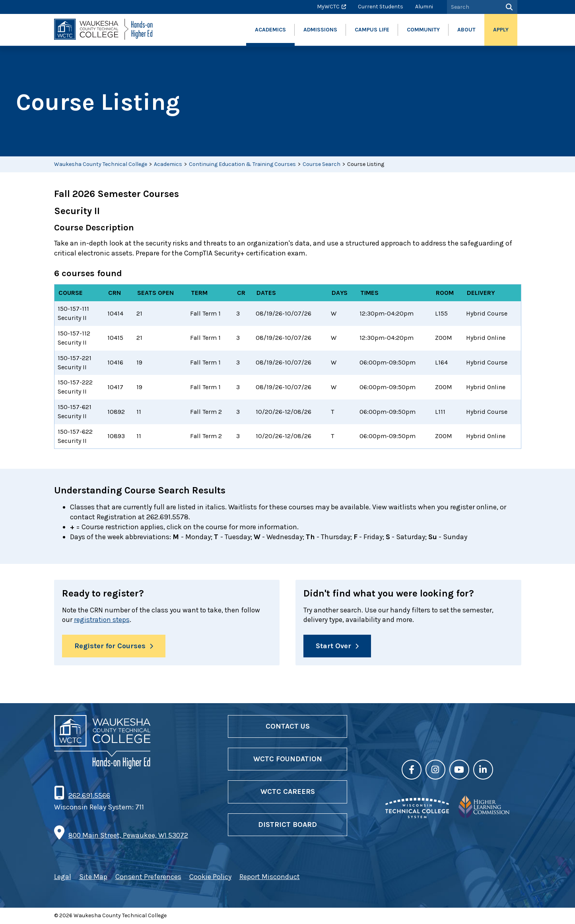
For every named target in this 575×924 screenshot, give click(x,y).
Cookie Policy (210, 877)
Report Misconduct (270, 877)
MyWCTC (328, 7)
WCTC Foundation (288, 759)
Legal (63, 877)
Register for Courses (110, 646)
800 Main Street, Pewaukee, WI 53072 (128, 836)
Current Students (381, 7)
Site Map (93, 877)
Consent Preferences (148, 877)
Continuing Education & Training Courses (242, 164)
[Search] (508, 7)
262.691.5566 (89, 796)
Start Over (333, 646)
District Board (287, 825)
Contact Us (288, 727)
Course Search (321, 164)
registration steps (103, 620)
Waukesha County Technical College (101, 164)
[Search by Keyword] (473, 7)
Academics (168, 164)
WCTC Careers (288, 792)
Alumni (424, 7)
